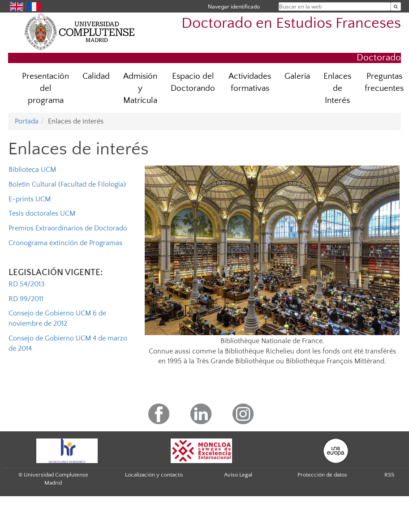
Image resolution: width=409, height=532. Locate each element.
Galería (297, 76)
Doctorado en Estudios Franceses (291, 23)
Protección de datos (322, 475)
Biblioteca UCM (32, 170)
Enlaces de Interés (337, 88)
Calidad (96, 76)
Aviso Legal (238, 475)
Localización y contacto (154, 475)
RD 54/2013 (27, 284)
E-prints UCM (30, 199)
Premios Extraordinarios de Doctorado (68, 228)
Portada (27, 121)
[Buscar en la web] (396, 6)
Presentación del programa (45, 88)
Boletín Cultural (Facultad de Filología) (67, 184)
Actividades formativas (250, 82)
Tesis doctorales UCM (42, 213)
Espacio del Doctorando (193, 82)
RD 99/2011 (26, 299)
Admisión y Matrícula (140, 88)
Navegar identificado (234, 6)
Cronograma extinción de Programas (65, 243)
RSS (389, 475)
